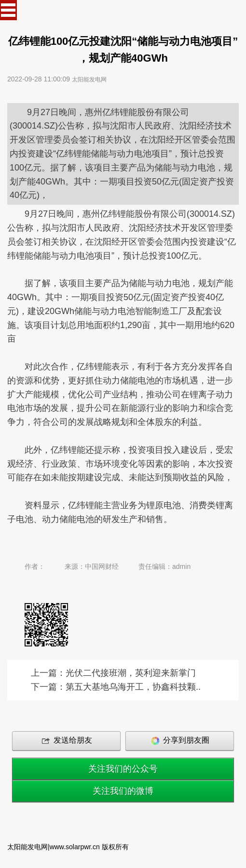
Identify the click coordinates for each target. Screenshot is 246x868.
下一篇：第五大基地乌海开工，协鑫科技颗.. (116, 687)
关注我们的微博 (123, 791)
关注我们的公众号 (123, 769)
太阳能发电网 (89, 79)
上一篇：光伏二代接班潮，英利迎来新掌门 (113, 673)
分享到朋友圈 (179, 741)
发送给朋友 (66, 741)
